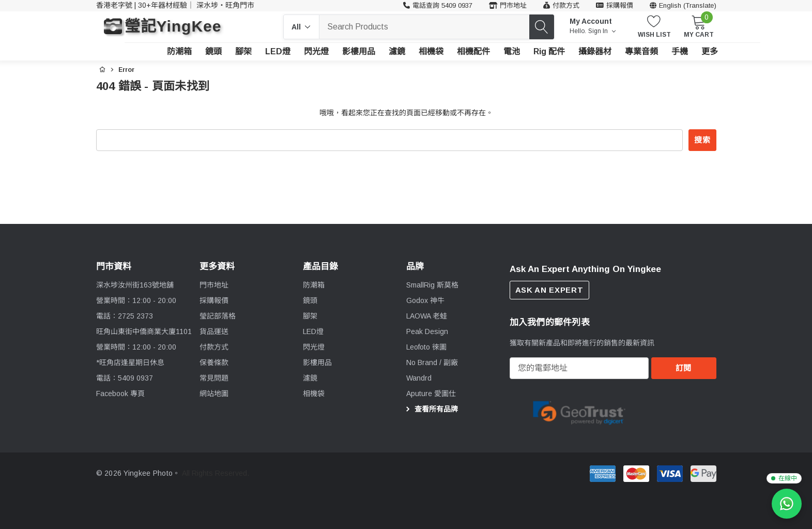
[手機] (680, 52)
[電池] (512, 52)
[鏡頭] (213, 52)
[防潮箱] (179, 52)
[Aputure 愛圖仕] (431, 394)
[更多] (710, 52)
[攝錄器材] (595, 52)
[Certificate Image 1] (579, 411)
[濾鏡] (397, 52)
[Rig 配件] (549, 52)
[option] (579, 412)
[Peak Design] (427, 331)
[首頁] (102, 68)
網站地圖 (214, 394)
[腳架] (243, 52)
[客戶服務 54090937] (438, 6)
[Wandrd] (419, 378)
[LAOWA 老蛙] (427, 316)
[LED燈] (278, 52)
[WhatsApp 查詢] (787, 504)
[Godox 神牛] (425, 300)
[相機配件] (473, 52)
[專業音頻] (641, 52)
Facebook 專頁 (120, 394)
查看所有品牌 (431, 409)
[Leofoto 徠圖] (426, 347)
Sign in (602, 31)
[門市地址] (508, 6)
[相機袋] (431, 52)
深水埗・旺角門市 (225, 5)
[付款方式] (561, 6)
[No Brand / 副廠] (432, 362)
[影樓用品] (359, 52)
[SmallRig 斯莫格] (432, 285)
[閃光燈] (316, 52)
